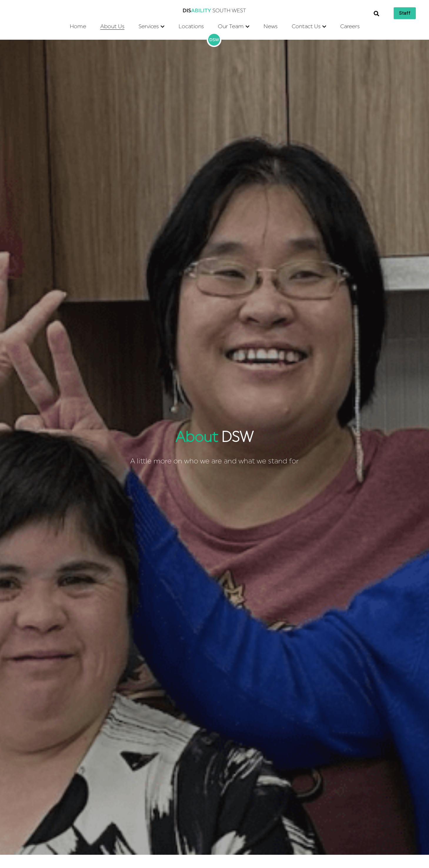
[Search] (377, 14)
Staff (405, 13)
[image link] (215, 10)
